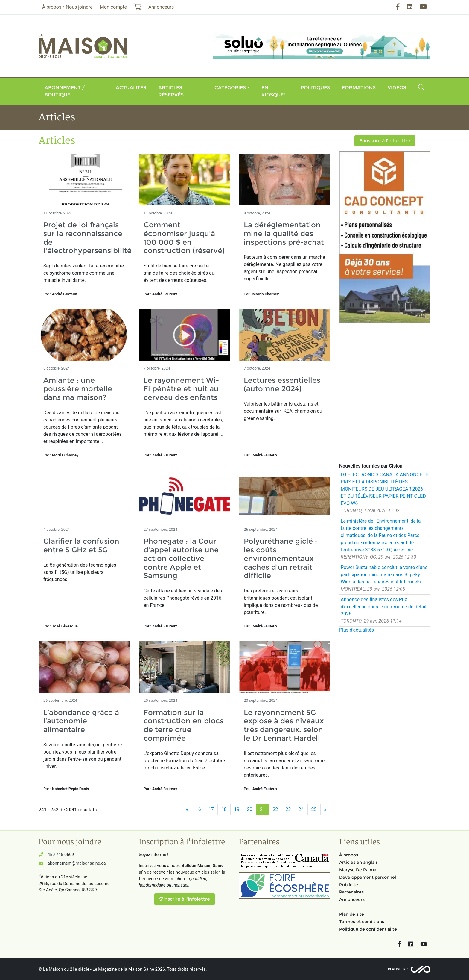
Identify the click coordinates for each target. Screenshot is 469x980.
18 (224, 809)
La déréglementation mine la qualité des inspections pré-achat (284, 233)
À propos (349, 855)
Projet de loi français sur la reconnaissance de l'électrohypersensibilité (87, 238)
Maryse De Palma (358, 870)
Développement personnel (368, 877)
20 (250, 809)
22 (275, 809)
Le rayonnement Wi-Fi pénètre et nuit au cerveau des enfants (181, 389)
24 (301, 809)
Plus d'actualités (357, 630)
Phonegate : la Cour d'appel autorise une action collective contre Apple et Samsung (181, 558)
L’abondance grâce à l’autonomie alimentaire (81, 721)
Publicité (349, 885)
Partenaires (351, 892)
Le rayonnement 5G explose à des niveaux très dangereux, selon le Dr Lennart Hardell (284, 725)
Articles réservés (171, 91)
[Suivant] (325, 810)
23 (288, 809)
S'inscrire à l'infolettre (385, 141)
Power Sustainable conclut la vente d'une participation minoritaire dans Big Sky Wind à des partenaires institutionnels (384, 575)
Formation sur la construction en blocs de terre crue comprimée (184, 725)
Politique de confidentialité (368, 929)
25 (314, 809)
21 (263, 809)
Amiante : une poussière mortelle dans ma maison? (78, 389)
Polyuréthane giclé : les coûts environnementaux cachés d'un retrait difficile (280, 558)
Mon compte (113, 7)
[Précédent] (187, 810)
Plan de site (352, 914)
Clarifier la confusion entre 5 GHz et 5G (81, 545)
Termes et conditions (362, 922)
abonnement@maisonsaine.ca (77, 863)
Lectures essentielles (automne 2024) (282, 385)
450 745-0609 (61, 855)
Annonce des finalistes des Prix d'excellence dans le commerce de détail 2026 (383, 607)
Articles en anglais (358, 862)
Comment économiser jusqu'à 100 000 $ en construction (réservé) (184, 238)
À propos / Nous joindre (67, 7)
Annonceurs (352, 899)
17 (211, 809)
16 (198, 809)
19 (237, 809)
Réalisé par (398, 969)
